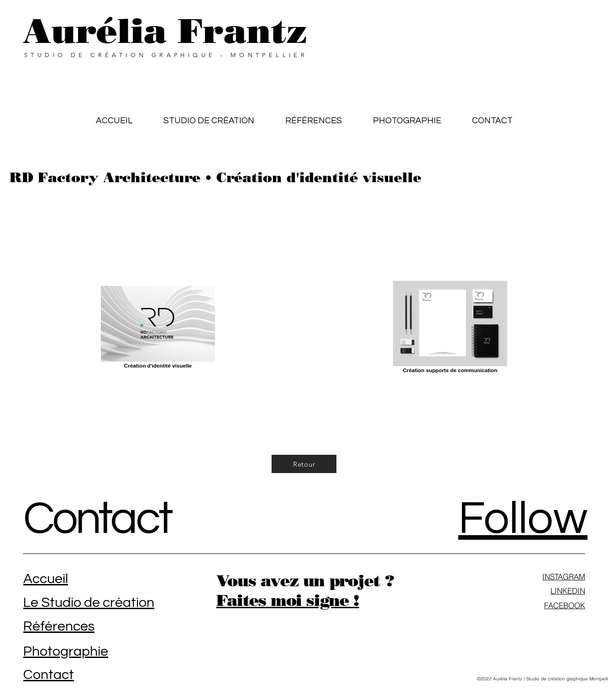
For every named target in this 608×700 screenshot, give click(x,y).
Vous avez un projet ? (305, 581)
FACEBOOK (565, 605)
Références (59, 626)
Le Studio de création (89, 603)
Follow (523, 519)
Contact (97, 519)
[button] (314, 116)
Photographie (66, 651)
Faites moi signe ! (288, 600)
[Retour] (304, 464)
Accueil (46, 579)
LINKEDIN (568, 591)
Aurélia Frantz (165, 31)
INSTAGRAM (564, 576)
